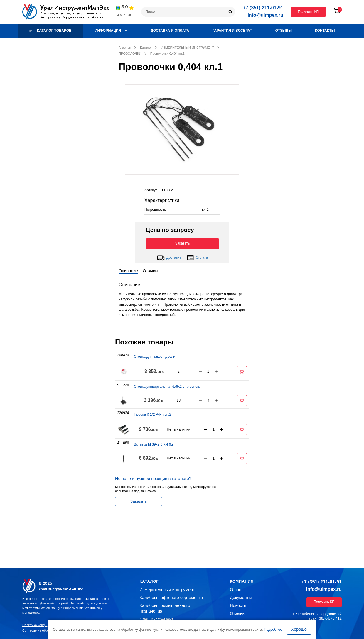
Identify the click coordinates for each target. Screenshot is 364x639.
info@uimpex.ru (265, 15)
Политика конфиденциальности (47, 625)
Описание (128, 271)
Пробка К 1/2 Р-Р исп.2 (152, 414)
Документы (241, 598)
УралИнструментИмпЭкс (75, 8)
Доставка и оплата (170, 31)
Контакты (325, 31)
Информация (111, 31)
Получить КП (309, 12)
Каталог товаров (50, 31)
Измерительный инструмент (167, 590)
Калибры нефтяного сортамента (171, 598)
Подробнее (273, 630)
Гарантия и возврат (232, 31)
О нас (235, 590)
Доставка (169, 258)
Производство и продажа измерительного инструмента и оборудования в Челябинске (72, 15)
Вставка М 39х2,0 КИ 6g (153, 444)
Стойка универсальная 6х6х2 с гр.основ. (167, 387)
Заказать (183, 243)
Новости (238, 605)
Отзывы (284, 31)
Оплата (197, 258)
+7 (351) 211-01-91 (263, 8)
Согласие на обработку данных (46, 630)
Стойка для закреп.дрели (155, 357)
